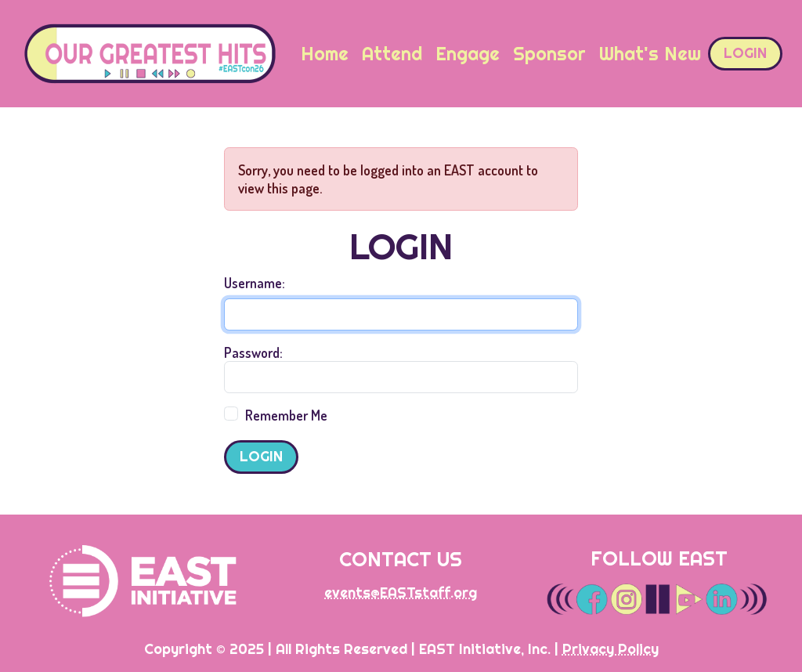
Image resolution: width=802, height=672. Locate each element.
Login (745, 53)
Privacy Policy (611, 649)
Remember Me (286, 415)
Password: (253, 352)
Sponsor (549, 54)
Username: (255, 283)
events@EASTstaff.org (401, 593)
